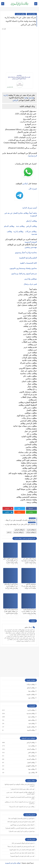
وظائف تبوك (31, 769)
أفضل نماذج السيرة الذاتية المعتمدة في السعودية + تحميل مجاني (20, 798)
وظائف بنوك (31, 691)
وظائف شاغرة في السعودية (13, 863)
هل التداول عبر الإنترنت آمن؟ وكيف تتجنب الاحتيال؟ (22, 831)
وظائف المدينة (31, 759)
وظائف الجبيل (31, 763)
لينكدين (25, 184)
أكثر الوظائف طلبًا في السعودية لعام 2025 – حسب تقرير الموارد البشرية (20, 793)
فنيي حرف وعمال (30, 284)
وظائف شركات (31, 231)
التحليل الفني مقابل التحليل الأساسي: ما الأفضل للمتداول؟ (20, 828)
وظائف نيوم (32, 698)
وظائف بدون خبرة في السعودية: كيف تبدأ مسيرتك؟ (22, 807)
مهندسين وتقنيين (31, 247)
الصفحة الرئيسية (31, 242)
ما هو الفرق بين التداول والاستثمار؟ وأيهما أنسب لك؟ (21, 818)
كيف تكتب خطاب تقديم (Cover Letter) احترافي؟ (23, 789)
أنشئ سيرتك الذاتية (30, 208)
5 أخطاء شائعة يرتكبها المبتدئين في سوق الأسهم (22, 825)
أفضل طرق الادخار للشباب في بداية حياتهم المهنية (22, 850)
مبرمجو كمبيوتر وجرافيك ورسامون (24, 274)
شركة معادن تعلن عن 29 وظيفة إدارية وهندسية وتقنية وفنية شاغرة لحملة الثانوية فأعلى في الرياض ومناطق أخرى (29, 563)
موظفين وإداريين (31, 279)
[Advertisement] (19, 49)
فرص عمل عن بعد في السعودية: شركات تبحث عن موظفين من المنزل (20, 803)
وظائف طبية (31, 720)
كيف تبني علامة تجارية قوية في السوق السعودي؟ (22, 856)
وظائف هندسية (19, 532)
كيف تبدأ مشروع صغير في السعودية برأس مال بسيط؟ (21, 846)
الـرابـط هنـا (33, 156)
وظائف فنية (32, 724)
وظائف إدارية (32, 14)
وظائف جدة (20, 226)
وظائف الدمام (9, 226)
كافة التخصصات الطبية (28, 263)
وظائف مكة (32, 756)
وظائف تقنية (31, 717)
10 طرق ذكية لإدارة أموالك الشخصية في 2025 (23, 843)
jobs (9, 532)
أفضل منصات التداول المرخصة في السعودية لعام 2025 (21, 822)
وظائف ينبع (32, 773)
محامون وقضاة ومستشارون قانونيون (23, 268)
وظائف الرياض (20, 14)
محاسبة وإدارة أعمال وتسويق (26, 252)
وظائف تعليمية (31, 727)
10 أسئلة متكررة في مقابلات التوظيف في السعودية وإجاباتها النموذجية (20, 785)
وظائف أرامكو (31, 688)
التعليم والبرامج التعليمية (28, 258)
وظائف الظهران (30, 766)
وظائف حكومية (31, 694)
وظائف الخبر (31, 753)
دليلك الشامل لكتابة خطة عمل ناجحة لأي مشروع (22, 853)
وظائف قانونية (31, 730)
